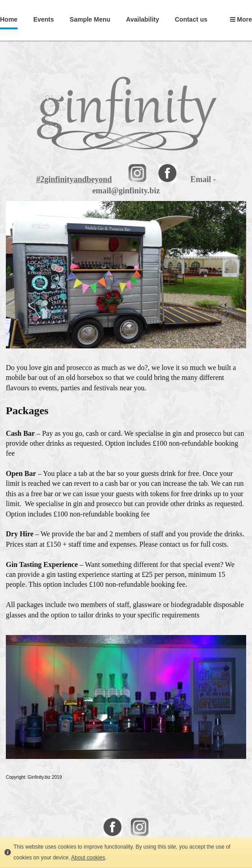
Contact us (191, 19)
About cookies (88, 858)
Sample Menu (90, 19)
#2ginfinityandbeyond (74, 179)
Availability (142, 19)
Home (9, 19)
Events (44, 19)
